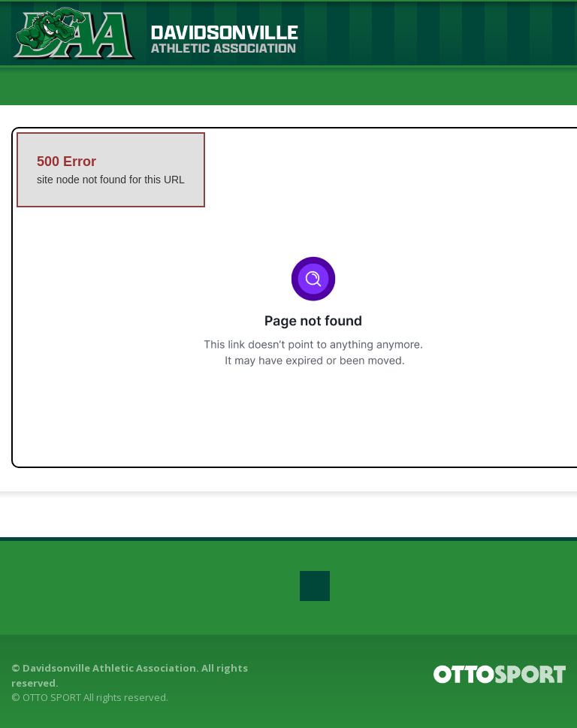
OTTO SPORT (52, 697)
